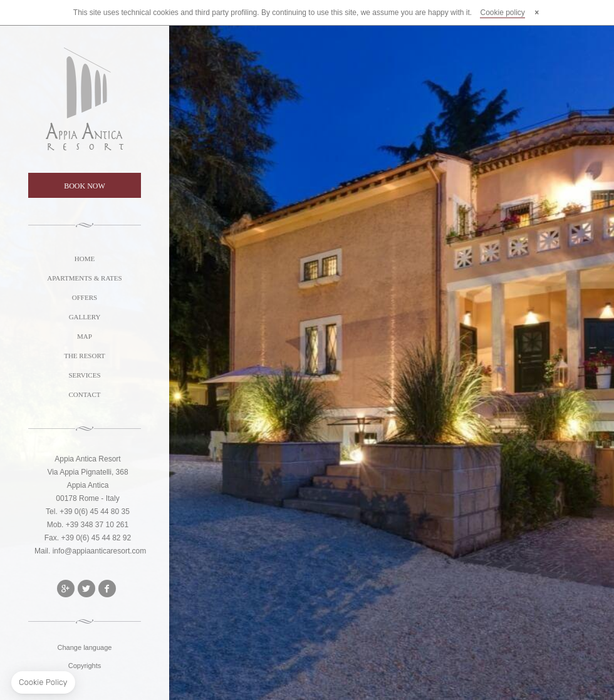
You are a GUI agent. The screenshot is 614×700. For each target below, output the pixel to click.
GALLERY (85, 317)
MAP (85, 336)
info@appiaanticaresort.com (100, 551)
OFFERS (85, 297)
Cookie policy (502, 13)
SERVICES (84, 375)
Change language (85, 647)
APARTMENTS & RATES (84, 278)
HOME (85, 259)
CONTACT (84, 394)
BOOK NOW (85, 186)
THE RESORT (85, 356)
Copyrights (85, 666)
